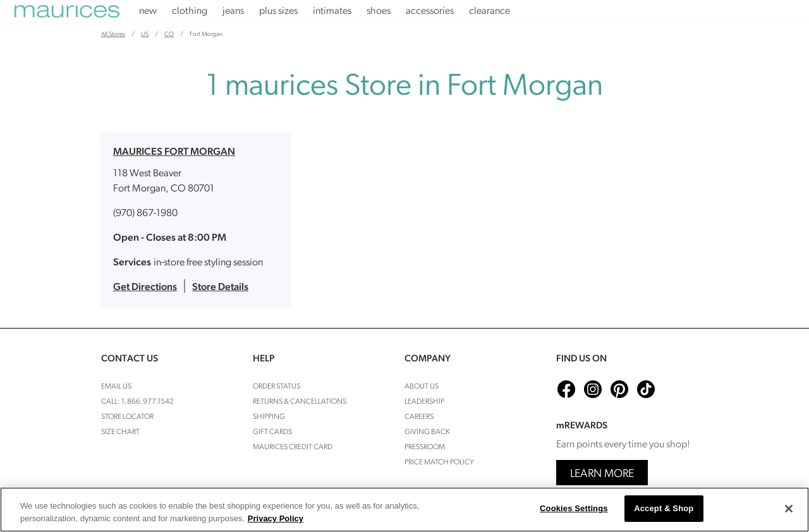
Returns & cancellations (300, 402)
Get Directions (145, 287)
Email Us (116, 387)
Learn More (602, 474)
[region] (404, 510)
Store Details (220, 287)
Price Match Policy (439, 462)
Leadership (424, 402)
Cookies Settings (574, 508)
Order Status (277, 387)
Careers (419, 417)
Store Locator (127, 417)
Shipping (269, 417)
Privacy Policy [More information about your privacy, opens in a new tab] (276, 518)
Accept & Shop (664, 508)
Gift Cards (272, 432)
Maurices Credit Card (293, 447)
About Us (422, 387)
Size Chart (120, 432)
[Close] (789, 509)
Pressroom (425, 447)
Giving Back (427, 432)
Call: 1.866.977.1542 (137, 402)
